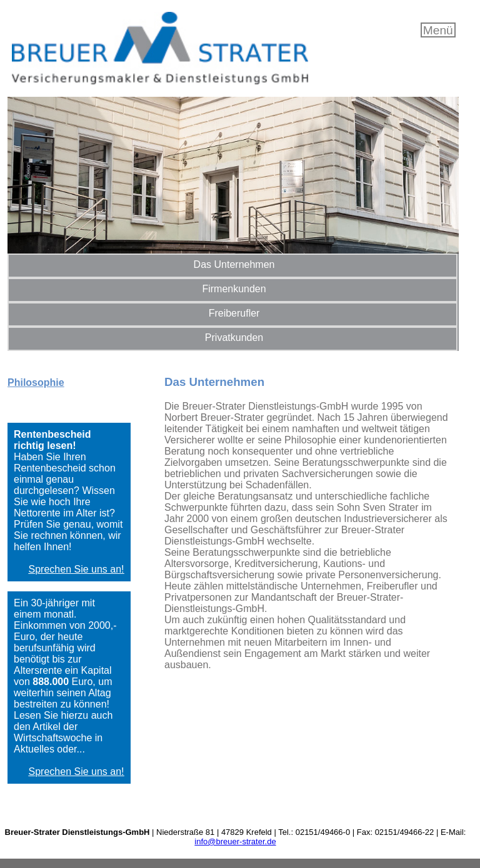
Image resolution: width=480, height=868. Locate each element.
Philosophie (36, 382)
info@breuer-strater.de (235, 841)
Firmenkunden (234, 289)
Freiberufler (234, 313)
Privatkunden (234, 338)
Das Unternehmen (234, 264)
